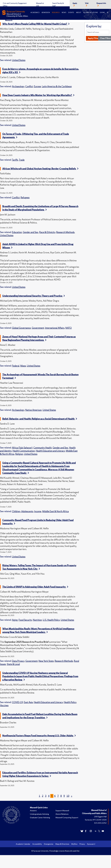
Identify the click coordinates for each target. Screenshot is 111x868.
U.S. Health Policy (51, 620)
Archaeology (18, 86)
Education (17, 232)
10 (68, 796)
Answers (33, 810)
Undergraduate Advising (39, 814)
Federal (16, 366)
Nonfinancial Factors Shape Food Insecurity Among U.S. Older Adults (39, 736)
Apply (75, 3)
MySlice (74, 844)
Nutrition (37, 620)
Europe (37, 86)
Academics (35, 13)
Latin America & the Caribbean (57, 86)
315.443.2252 (100, 823)
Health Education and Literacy (50, 451)
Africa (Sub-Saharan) (22, 448)
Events (71, 13)
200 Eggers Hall (100, 817)
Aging (15, 620)
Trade (22, 160)
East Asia (28, 702)
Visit (87, 3)
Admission (46, 13)
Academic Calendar (23, 844)
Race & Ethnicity (47, 232)
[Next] (72, 796)
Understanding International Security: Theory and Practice (34, 296)
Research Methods (65, 232)
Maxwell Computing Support (67, 817)
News (64, 13)
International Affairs (55, 328)
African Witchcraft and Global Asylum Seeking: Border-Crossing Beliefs (40, 169)
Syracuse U (91, 844)
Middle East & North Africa (55, 511)
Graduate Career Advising (40, 817)
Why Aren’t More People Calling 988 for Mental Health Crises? (36, 24)
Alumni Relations (91, 13)
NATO (69, 328)
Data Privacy (18, 661)
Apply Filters (94, 38)
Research (56, 13)
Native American (33, 410)
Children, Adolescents (23, 511)
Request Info (101, 3)
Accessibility (37, 844)
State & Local (13, 664)
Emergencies (49, 844)
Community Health (43, 448)
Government (38, 328)
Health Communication (24, 451)
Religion (19, 454)
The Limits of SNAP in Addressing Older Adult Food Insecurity (35, 587)
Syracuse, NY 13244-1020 (96, 820)
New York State (46, 661)
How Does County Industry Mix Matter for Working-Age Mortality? (38, 95)
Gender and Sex (31, 232)
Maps (23, 366)
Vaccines (4, 705)
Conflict (29, 86)
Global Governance (21, 328)
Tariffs (15, 160)
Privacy (82, 844)
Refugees (25, 198)
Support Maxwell (62, 810)
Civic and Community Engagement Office (15, 5)
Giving (102, 13)
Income (38, 511)
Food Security (25, 620)
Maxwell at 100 (40, 5)
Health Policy (70, 702)
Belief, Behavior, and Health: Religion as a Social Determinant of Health (40, 419)
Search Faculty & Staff (58, 5)
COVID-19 (17, 702)
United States (19, 60)
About (79, 13)
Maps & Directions (62, 844)
